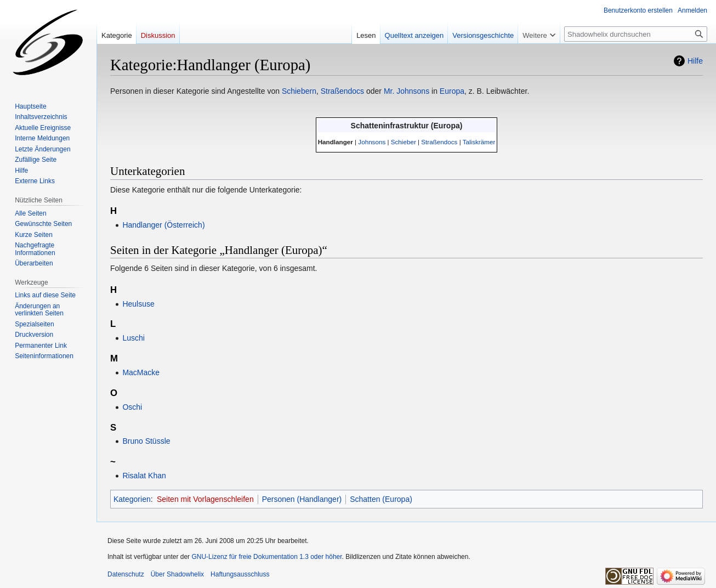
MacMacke (141, 372)
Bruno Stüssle (146, 441)
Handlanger (336, 142)
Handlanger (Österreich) (163, 225)
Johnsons (372, 142)
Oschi (132, 407)
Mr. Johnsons (407, 91)
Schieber (404, 142)
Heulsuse (138, 304)
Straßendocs (342, 91)
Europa (452, 91)
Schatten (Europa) (381, 499)
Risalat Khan (144, 476)
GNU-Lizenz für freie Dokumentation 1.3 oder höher (266, 557)
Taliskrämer (479, 142)
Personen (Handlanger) (302, 499)
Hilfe (695, 61)
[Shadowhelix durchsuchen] (636, 34)
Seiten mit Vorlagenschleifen (205, 499)
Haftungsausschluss (240, 574)
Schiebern (299, 91)
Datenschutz (126, 574)
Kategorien (132, 499)
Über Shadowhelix (177, 574)
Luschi (133, 338)
